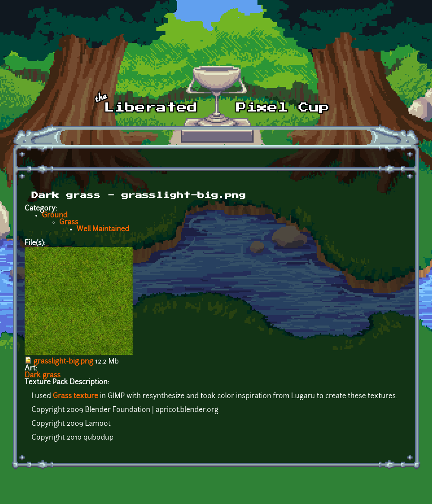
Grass (69, 223)
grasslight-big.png (63, 362)
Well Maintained (103, 230)
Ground (55, 216)
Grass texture (75, 396)
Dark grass (43, 376)
